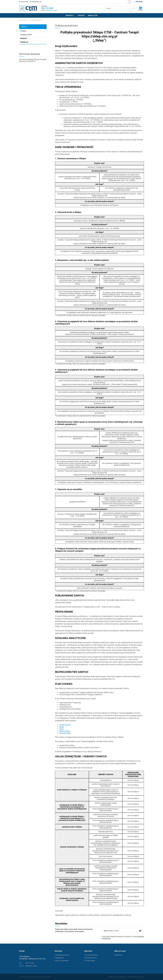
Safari (61, 729)
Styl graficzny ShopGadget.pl (117, 977)
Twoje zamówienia (91, 955)
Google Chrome (65, 725)
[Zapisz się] (140, 931)
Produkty (23, 31)
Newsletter (119, 955)
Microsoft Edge (65, 733)
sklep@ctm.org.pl (51, 10)
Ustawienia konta (91, 958)
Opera (62, 727)
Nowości (24, 38)
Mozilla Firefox (65, 731)
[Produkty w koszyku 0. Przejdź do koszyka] (140, 8)
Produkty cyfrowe (26, 35)
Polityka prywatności (62, 955)
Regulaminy (59, 958)
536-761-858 (47, 8)
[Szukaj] (133, 8)
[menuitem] (70, 15)
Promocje (24, 42)
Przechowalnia (90, 961)
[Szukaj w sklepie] (118, 8)
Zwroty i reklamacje (62, 961)
